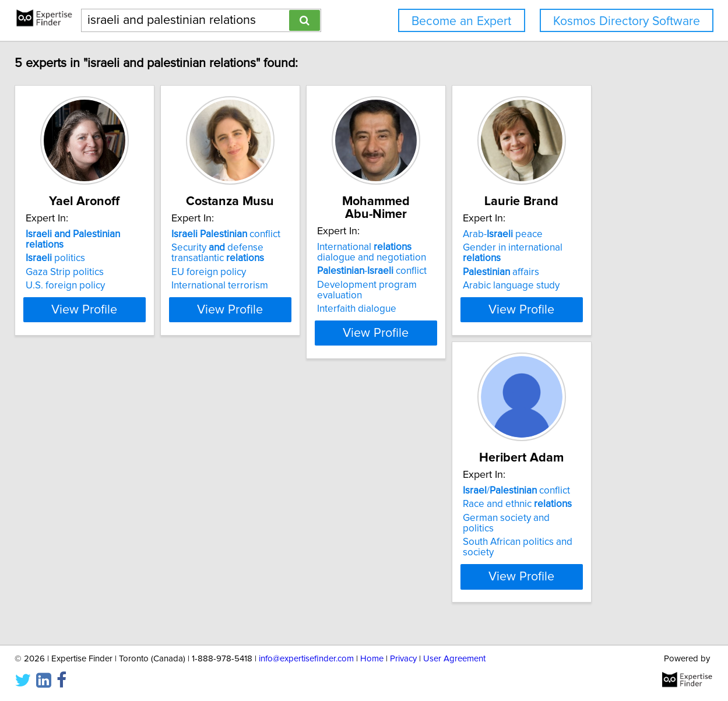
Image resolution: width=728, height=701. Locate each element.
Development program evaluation (536, 285)
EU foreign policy (325, 285)
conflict (342, 247)
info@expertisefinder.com (306, 659)
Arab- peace (153, 516)
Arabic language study (161, 557)
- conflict (518, 271)
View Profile (186, 322)
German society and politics (348, 544)
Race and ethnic (342, 530)
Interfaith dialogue (502, 298)
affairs (151, 544)
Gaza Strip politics (152, 274)
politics (143, 260)
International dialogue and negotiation (530, 252)
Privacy (403, 659)
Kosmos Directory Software (627, 21)
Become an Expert (461, 21)
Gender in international (183, 530)
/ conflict (342, 516)
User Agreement (454, 659)
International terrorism (336, 298)
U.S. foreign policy (153, 288)
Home (372, 659)
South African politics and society (359, 557)
